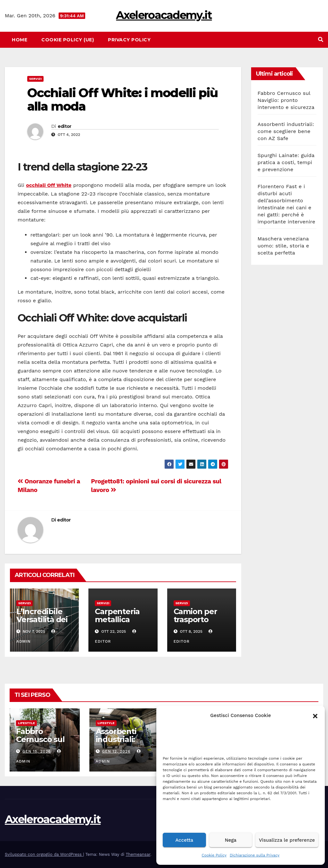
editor (65, 126)
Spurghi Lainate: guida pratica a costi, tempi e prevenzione (286, 162)
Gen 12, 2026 (116, 751)
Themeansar (138, 854)
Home (20, 40)
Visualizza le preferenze (287, 840)
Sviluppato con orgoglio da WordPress (44, 854)
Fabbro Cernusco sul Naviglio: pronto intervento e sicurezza (286, 100)
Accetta (184, 840)
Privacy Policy (129, 40)
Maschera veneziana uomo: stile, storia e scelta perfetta (283, 246)
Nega (231, 840)
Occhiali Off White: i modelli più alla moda (122, 100)
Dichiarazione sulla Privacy (254, 855)
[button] (315, 715)
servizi (35, 79)
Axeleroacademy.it (164, 15)
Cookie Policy (214, 855)
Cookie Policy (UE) (68, 40)
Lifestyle (26, 723)
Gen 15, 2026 (37, 751)
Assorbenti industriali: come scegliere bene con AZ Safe (286, 131)
